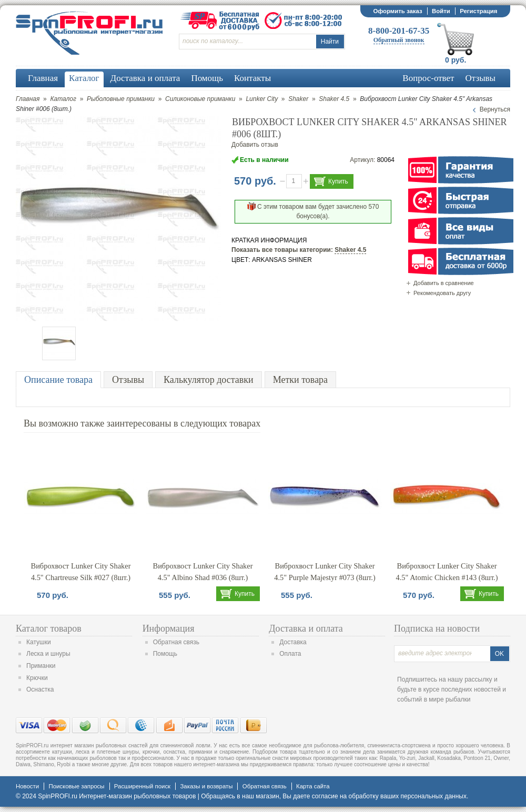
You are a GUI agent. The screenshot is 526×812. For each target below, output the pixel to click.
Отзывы (128, 380)
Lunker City (262, 99)
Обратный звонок (399, 40)
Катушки (39, 642)
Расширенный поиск (142, 786)
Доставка (293, 642)
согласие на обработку (345, 796)
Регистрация (478, 11)
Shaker (298, 99)
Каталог (63, 99)
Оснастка (40, 689)
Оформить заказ (397, 11)
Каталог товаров (49, 628)
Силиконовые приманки (200, 99)
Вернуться (495, 109)
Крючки (37, 678)
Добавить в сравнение (444, 283)
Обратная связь (176, 642)
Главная (28, 99)
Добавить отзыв (255, 145)
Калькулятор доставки (209, 380)
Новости (27, 786)
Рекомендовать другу (442, 293)
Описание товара (58, 380)
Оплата (290, 654)
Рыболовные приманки (121, 99)
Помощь (165, 654)
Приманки (41, 666)
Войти (441, 11)
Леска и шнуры (48, 654)
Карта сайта (313, 786)
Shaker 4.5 (334, 99)
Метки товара (300, 380)
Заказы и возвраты (206, 786)
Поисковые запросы (76, 786)
